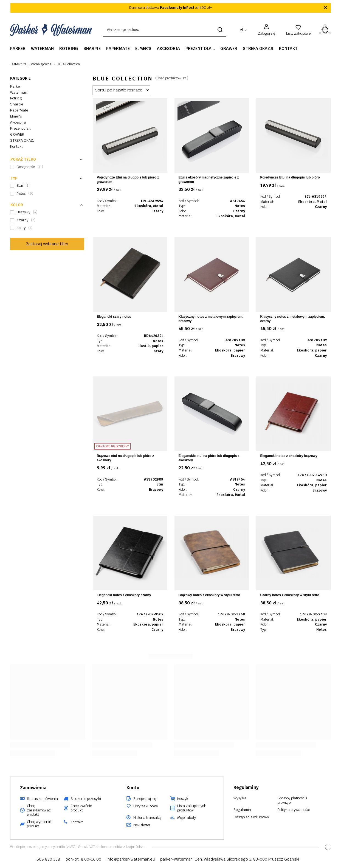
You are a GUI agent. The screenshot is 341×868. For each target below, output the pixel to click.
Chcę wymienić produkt (39, 824)
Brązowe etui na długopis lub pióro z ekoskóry (126, 458)
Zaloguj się (267, 33)
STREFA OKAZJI (258, 48)
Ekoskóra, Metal (149, 206)
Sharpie (92, 48)
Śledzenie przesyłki (86, 799)
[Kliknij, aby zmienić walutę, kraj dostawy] (243, 30)
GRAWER (229, 48)
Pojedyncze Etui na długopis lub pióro (290, 177)
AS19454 (238, 201)
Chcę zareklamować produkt (39, 810)
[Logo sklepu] (51, 30)
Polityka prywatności (294, 810)
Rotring (69, 48)
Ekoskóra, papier (230, 350)
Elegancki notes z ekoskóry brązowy (289, 456)
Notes (240, 206)
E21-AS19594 (152, 201)
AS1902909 (154, 479)
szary (159, 351)
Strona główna (40, 64)
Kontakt (288, 48)
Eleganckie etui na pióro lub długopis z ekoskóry (209, 458)
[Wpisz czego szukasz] (165, 30)
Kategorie (20, 78)
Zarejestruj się (145, 799)
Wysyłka (240, 798)
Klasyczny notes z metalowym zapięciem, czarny (293, 319)
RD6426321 (154, 336)
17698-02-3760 (232, 614)
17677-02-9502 (150, 614)
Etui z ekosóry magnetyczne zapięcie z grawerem (209, 180)
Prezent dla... (200, 48)
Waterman (42, 48)
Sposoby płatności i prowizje (292, 800)
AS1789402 (317, 340)
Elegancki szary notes (114, 317)
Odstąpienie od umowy (251, 817)
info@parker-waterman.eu (131, 859)
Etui (160, 484)
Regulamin (242, 810)
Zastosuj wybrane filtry (47, 244)
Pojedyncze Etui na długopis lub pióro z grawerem (128, 180)
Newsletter (142, 825)
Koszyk (183, 799)
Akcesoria (168, 48)
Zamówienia (33, 788)
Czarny (157, 211)
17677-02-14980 (312, 475)
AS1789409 (235, 340)
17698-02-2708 (313, 614)
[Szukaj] (220, 30)
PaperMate (118, 48)
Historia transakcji (148, 818)
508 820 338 (48, 859)
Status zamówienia (42, 799)
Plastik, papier (150, 346)
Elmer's (143, 48)
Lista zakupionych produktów (192, 808)
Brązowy (238, 356)
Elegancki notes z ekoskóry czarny (124, 595)
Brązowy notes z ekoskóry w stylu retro (209, 595)
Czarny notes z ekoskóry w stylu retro (290, 595)
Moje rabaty (187, 818)
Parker (18, 48)
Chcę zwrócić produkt (81, 808)
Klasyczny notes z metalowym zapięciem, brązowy (211, 319)
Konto (133, 788)
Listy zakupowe (298, 33)
